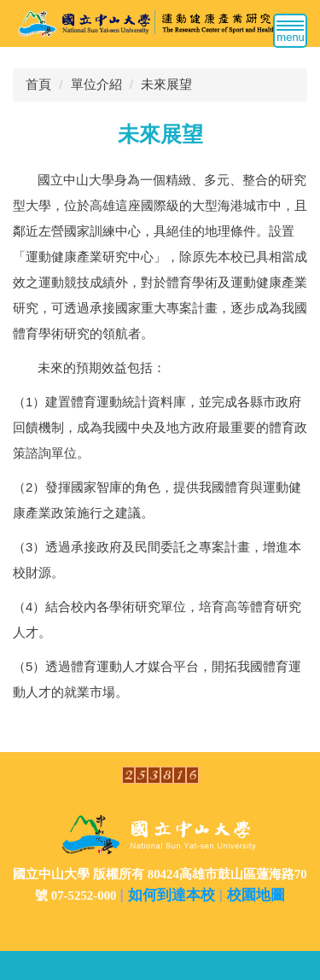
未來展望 (166, 84)
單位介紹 (96, 84)
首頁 (38, 84)
